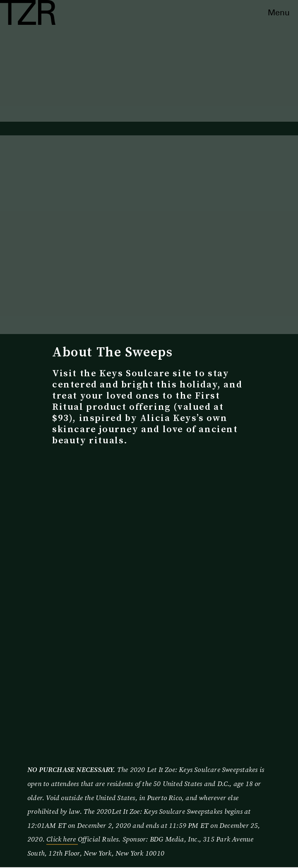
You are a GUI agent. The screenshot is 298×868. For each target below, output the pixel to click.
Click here (62, 839)
